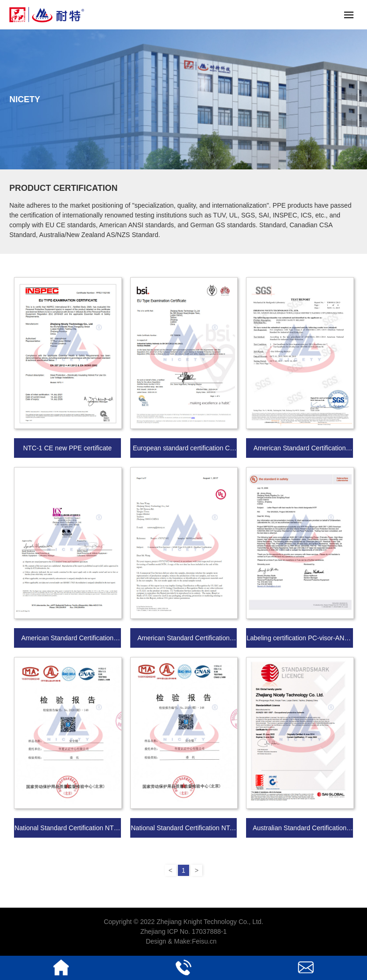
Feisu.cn (204, 941)
